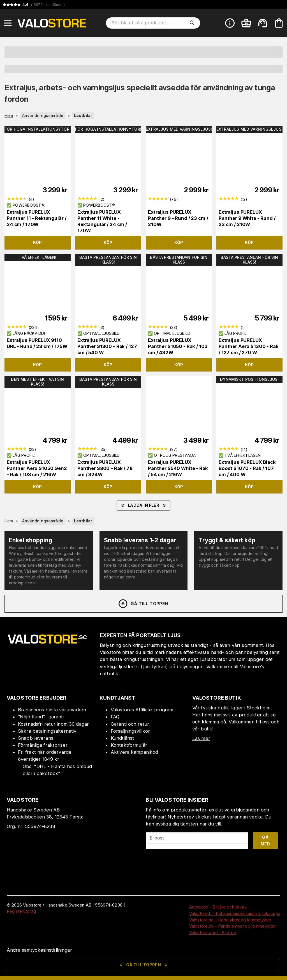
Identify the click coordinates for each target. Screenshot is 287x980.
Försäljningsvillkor (130, 731)
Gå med (265, 841)
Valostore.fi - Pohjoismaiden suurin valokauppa (235, 913)
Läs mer (201, 738)
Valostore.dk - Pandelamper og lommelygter (232, 926)
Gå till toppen (143, 604)
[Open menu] (8, 23)
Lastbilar (83, 115)
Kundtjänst (122, 738)
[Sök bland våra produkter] (149, 23)
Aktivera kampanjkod (135, 752)
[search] (192, 23)
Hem (9, 116)
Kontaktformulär (129, 745)
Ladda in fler (143, 506)
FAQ (115, 717)
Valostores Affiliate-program (142, 710)
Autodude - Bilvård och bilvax (218, 907)
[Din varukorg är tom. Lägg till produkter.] (279, 23)
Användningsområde (43, 115)
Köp (37, 242)
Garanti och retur (130, 724)
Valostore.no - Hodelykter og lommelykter (230, 920)
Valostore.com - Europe (213, 932)
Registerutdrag (21, 911)
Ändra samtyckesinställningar (39, 950)
